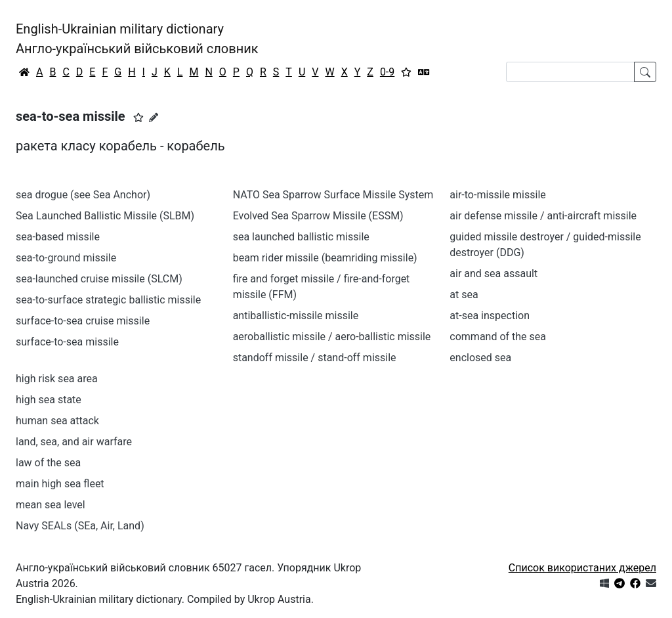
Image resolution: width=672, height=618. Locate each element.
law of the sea (48, 463)
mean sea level (51, 505)
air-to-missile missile (497, 195)
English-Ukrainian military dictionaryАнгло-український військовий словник (137, 39)
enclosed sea (480, 358)
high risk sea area (57, 379)
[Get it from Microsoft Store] (604, 584)
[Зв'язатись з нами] (651, 584)
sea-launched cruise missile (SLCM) (99, 279)
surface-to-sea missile (67, 342)
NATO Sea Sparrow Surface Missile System (333, 195)
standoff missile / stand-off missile (315, 358)
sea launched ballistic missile (301, 237)
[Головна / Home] (24, 72)
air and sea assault (493, 274)
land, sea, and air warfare (74, 442)
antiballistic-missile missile (296, 316)
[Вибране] (406, 72)
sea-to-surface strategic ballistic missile (108, 300)
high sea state (49, 400)
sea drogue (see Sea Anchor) (83, 195)
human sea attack (57, 421)
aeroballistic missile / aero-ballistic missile (332, 337)
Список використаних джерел (582, 568)
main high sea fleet (60, 484)
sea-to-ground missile (66, 258)
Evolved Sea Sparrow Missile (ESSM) (318, 216)
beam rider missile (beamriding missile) (325, 258)
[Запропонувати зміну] (154, 118)
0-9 (387, 72)
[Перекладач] (424, 72)
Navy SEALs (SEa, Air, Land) (80, 526)
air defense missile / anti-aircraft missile (543, 216)
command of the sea (498, 337)
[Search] (570, 72)
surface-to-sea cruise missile (83, 321)
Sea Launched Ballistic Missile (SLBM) (105, 216)
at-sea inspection (490, 316)
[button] (138, 118)
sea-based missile (58, 237)
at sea (464, 295)
